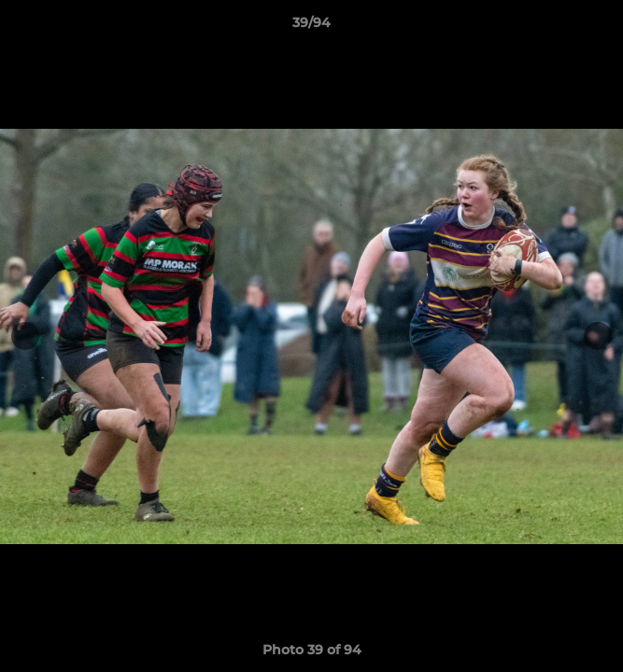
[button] (601, 27)
